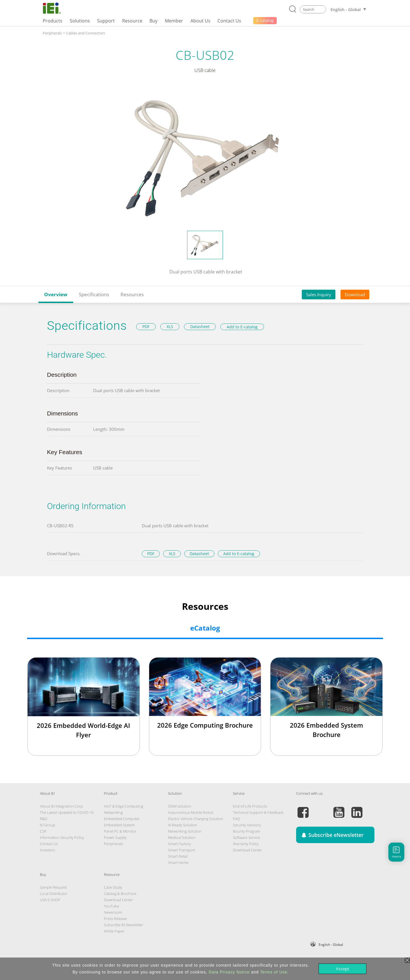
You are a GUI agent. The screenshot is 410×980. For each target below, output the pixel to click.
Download (355, 295)
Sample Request (53, 887)
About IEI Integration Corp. (62, 806)
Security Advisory (247, 825)
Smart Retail (178, 856)
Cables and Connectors (86, 33)
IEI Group (48, 825)
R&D (44, 819)
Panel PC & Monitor (120, 831)
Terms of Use (274, 972)
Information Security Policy (62, 837)
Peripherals (52, 33)
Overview (56, 294)
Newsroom (113, 912)
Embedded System (119, 825)
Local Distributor (54, 893)
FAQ (236, 819)
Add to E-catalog (242, 327)
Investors (47, 850)
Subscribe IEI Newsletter (124, 925)
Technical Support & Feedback (258, 812)
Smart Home (178, 862)
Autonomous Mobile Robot (191, 812)
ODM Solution (180, 806)
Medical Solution (182, 837)
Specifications (94, 294)
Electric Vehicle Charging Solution (196, 819)
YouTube (111, 906)
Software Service (246, 837)
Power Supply (115, 837)
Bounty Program (247, 831)
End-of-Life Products (250, 806)
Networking (113, 812)
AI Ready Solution (183, 825)
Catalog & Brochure (120, 893)
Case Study (113, 887)
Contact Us (49, 844)
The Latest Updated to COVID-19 (67, 812)
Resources (132, 294)
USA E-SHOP (50, 900)
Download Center (247, 850)
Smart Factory (179, 844)
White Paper (114, 931)
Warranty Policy (246, 844)
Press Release (115, 919)
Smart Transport (182, 850)
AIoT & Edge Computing (124, 806)
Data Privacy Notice (229, 972)
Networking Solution (185, 831)
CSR (43, 831)
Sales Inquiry (319, 295)
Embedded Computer (122, 819)
